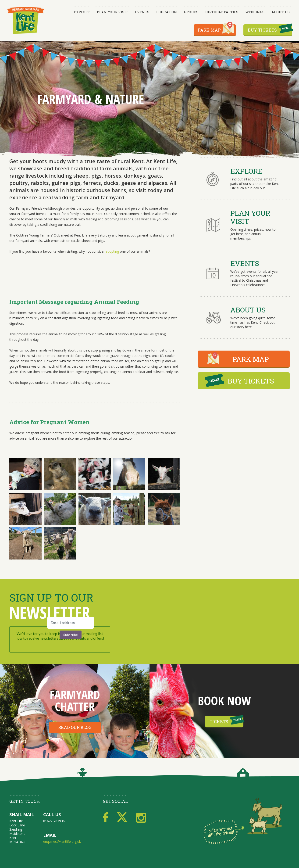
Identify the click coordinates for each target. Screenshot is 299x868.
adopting (112, 251)
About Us (281, 12)
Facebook (105, 818)
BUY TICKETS (251, 381)
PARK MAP (251, 359)
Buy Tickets (262, 30)
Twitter (122, 818)
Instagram (141, 818)
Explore (82, 12)
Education (167, 12)
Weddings (255, 12)
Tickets (219, 721)
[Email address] (71, 623)
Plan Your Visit (112, 12)
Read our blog (75, 727)
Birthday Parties (222, 12)
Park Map (209, 30)
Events (142, 12)
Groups (191, 12)
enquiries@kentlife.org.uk (62, 841)
